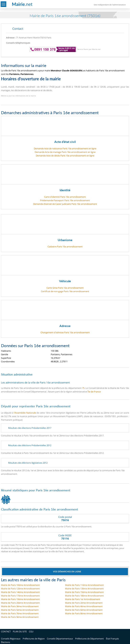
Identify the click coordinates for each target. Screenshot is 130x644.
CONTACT (6, 631)
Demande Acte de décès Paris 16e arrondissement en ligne (65, 156)
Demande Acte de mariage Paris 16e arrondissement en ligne (65, 152)
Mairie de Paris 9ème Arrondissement (20, 617)
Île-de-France (94, 392)
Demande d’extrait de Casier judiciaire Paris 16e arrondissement (65, 204)
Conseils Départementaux (60, 639)
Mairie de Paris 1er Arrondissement (83, 599)
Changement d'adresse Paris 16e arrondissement (65, 332)
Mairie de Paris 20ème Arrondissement (20, 603)
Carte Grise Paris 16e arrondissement (65, 288)
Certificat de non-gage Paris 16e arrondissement (65, 291)
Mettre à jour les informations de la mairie (18, 96)
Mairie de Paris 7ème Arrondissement (20, 613)
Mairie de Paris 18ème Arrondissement (84, 596)
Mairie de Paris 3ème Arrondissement (20, 606)
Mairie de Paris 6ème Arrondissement (84, 610)
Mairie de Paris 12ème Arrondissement (20, 589)
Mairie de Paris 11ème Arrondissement (84, 585)
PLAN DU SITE (20, 631)
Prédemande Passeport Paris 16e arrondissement (65, 200)
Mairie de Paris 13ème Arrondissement (84, 589)
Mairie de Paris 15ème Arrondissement (84, 592)
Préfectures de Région (34, 639)
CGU (31, 631)
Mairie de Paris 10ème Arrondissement (20, 585)
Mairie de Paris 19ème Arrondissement (20, 599)
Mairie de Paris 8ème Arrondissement (84, 613)
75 (83, 388)
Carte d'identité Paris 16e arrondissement (65, 197)
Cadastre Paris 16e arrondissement (65, 247)
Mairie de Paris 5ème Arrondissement (20, 610)
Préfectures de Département (89, 639)
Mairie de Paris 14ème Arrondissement (20, 592)
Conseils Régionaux (11, 639)
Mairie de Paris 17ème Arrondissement (20, 596)
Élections (6, 642)
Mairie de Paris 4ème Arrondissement (84, 606)
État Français (112, 639)
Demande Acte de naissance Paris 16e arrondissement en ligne (65, 148)
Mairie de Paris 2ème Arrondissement (84, 603)
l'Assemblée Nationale (25, 413)
